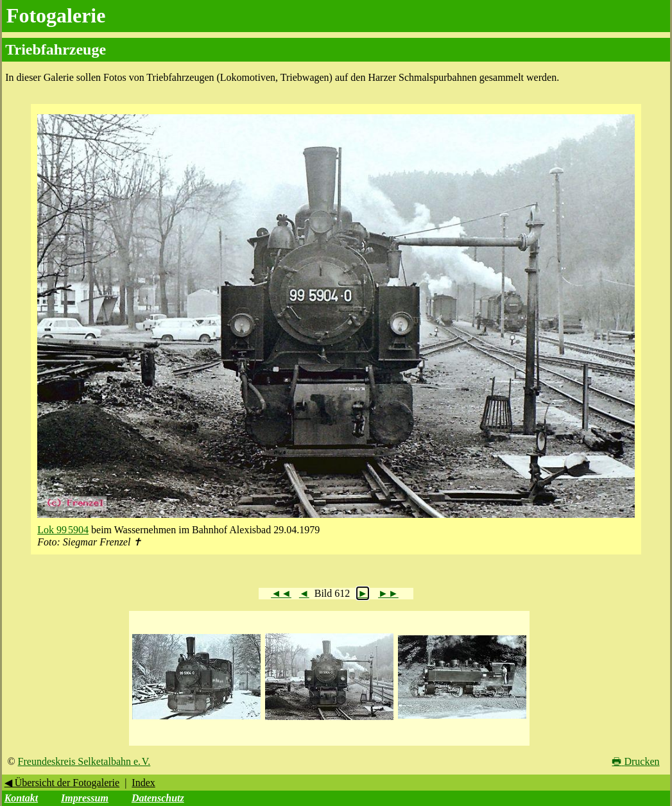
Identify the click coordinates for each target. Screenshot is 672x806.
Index (143, 783)
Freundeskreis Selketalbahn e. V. (84, 761)
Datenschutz (158, 798)
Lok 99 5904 (63, 530)
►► (388, 593)
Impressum (85, 798)
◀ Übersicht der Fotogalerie (62, 783)
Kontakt (21, 798)
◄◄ (281, 593)
